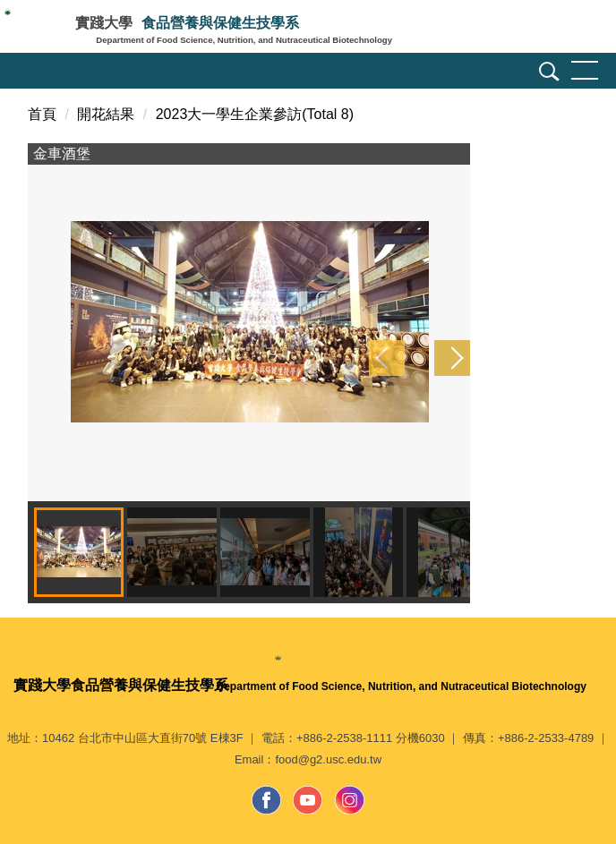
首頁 (42, 114)
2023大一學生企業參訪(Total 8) (255, 114)
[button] (546, 74)
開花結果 (106, 114)
